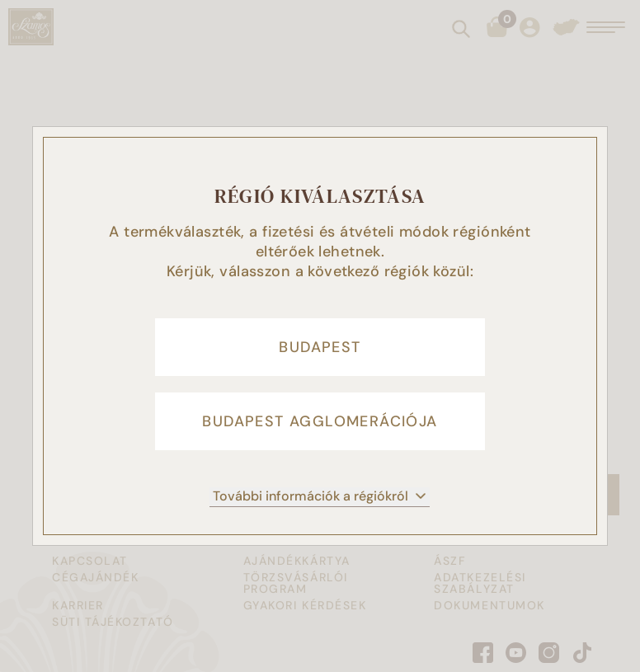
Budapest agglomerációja (320, 421)
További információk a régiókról (320, 496)
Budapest (320, 347)
